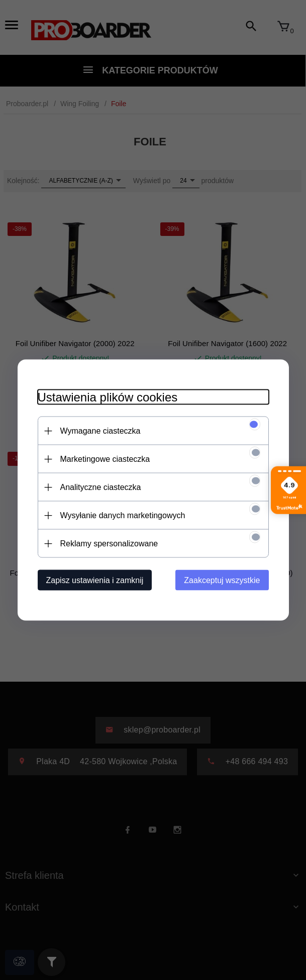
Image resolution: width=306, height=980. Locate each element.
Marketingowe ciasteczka (105, 459)
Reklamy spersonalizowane (109, 544)
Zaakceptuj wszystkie (222, 580)
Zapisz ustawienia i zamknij (95, 580)
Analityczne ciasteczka (101, 487)
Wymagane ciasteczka (100, 431)
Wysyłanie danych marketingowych (123, 515)
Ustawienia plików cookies (108, 397)
